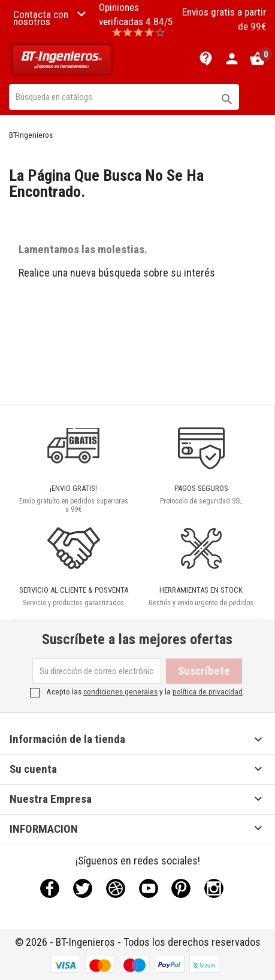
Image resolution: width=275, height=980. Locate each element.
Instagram (214, 888)
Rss (116, 888)
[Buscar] (124, 97)
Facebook (50, 888)
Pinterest (181, 888)
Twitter (83, 888)
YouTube (149, 888)
